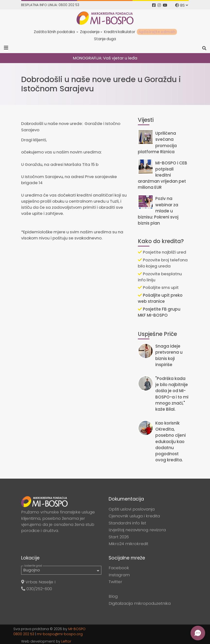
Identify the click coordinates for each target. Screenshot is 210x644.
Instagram (119, 575)
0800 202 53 (24, 634)
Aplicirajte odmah (157, 32)
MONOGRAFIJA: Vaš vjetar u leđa (105, 58)
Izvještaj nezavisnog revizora (137, 530)
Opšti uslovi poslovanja (132, 509)
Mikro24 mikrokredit (128, 544)
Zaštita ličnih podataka (55, 32)
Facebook (119, 568)
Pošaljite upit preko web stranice (160, 298)
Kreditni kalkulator (120, 32)
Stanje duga (105, 39)
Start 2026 (119, 537)
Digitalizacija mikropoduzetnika (140, 603)
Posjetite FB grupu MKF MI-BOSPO (159, 312)
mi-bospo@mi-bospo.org (60, 634)
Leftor (66, 641)
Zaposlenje (90, 32)
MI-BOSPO (77, 629)
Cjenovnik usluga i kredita (134, 516)
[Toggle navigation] (8, 48)
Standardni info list (127, 523)
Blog (113, 596)
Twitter (115, 582)
